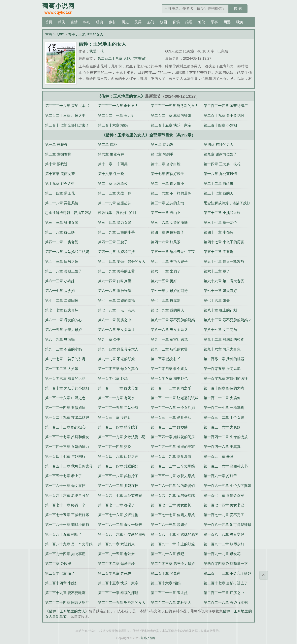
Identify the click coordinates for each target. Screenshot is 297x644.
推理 (189, 22)
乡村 (112, 22)
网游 (227, 22)
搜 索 (238, 9)
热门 (151, 22)
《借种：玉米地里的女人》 (121, 96)
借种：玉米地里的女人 (85, 34)
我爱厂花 (96, 51)
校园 (163, 22)
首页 (49, 22)
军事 (214, 22)
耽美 (240, 22)
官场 (176, 22)
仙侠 (202, 22)
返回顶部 (264, 575)
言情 (74, 22)
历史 (125, 22)
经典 (100, 22)
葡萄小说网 (148, 638)
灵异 (138, 22)
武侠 (61, 22)
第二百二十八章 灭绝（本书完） (122, 58)
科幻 (87, 22)
